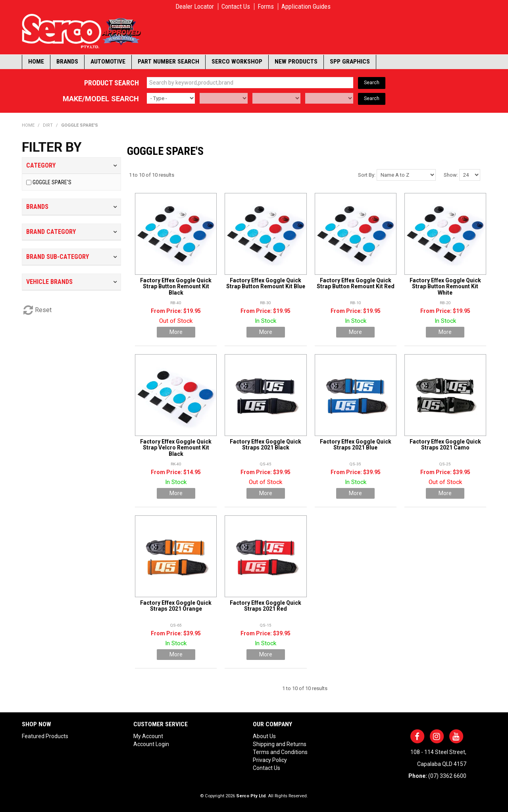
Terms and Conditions (280, 752)
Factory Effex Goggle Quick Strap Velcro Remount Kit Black (176, 448)
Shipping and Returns (280, 744)
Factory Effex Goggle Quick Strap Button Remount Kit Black (176, 286)
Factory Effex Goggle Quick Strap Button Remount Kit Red (356, 283)
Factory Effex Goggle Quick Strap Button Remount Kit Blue (266, 283)
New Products (296, 62)
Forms (266, 7)
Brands (67, 62)
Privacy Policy (270, 760)
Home (36, 62)
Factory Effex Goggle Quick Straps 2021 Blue (356, 445)
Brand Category (51, 232)
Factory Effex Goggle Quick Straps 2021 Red (266, 606)
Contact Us (236, 7)
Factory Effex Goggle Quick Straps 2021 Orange (176, 606)
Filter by (52, 147)
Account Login (151, 744)
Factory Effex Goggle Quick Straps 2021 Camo (445, 445)
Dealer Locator (195, 7)
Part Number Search (168, 62)
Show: (451, 175)
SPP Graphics (350, 62)
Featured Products (45, 736)
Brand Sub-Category (58, 257)
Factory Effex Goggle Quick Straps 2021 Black (266, 445)
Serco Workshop (237, 62)
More (176, 332)
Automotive (108, 62)
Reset (43, 310)
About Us (264, 736)
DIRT (48, 125)
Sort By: (367, 175)
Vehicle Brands (49, 282)
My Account (148, 736)
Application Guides (306, 7)
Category (41, 165)
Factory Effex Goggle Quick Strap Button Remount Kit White (445, 286)
